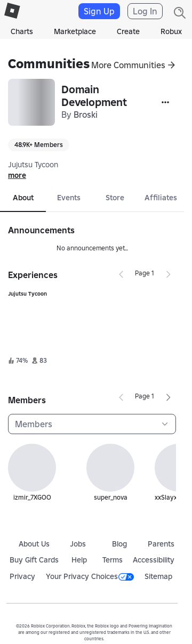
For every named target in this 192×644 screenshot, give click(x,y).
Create (128, 31)
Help (79, 560)
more (17, 175)
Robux (171, 31)
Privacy (22, 576)
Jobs (78, 544)
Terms (113, 560)
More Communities (128, 65)
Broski (86, 115)
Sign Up (99, 11)
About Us (34, 544)
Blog (119, 544)
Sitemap (158, 576)
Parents (161, 544)
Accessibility (154, 560)
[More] (165, 102)
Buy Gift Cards (34, 560)
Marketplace (75, 31)
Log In (145, 11)
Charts (22, 31)
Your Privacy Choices (90, 576)
